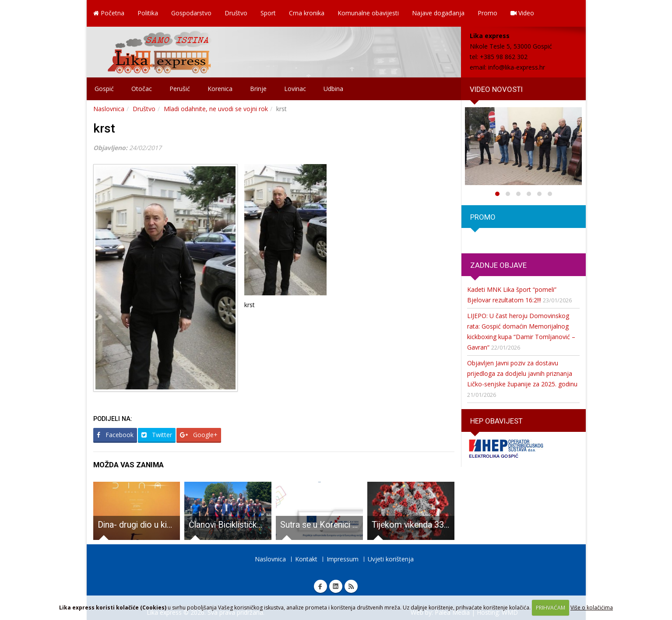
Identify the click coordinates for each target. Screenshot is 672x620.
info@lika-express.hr (517, 67)
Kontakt (306, 559)
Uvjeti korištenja (391, 559)
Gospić (104, 89)
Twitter (157, 435)
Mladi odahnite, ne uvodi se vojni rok (216, 109)
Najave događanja (438, 13)
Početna (109, 13)
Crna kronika (307, 13)
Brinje (258, 89)
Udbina (333, 89)
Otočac (142, 89)
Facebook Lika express (320, 586)
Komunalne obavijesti (368, 13)
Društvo (236, 13)
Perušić (180, 89)
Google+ (199, 435)
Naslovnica (109, 109)
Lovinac (295, 89)
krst (104, 128)
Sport (268, 13)
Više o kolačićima (592, 608)
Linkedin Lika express (336, 586)
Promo (487, 13)
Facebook (115, 435)
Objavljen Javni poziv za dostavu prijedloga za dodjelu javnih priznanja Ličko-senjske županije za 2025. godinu (522, 373)
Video (522, 13)
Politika (148, 13)
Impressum (343, 559)
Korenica (220, 89)
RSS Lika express (351, 586)
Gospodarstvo (191, 13)
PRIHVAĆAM (551, 608)
